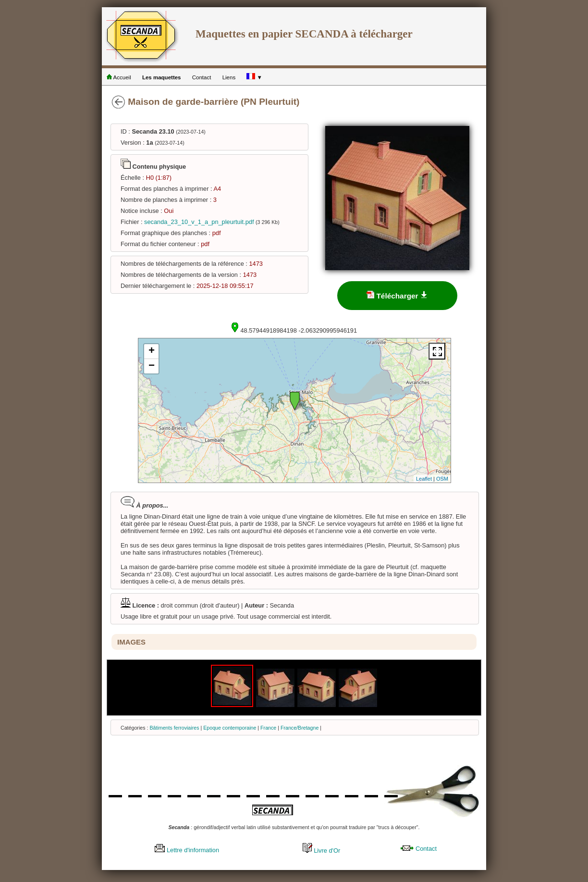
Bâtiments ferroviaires (174, 728)
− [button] (152, 366)
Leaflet (424, 479)
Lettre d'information (187, 850)
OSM (442, 479)
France (268, 728)
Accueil (119, 77)
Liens (229, 77)
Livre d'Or (322, 851)
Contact (202, 77)
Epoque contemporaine (230, 728)
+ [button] (152, 351)
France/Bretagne (300, 728)
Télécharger (397, 295)
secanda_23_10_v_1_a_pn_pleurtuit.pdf (199, 222)
